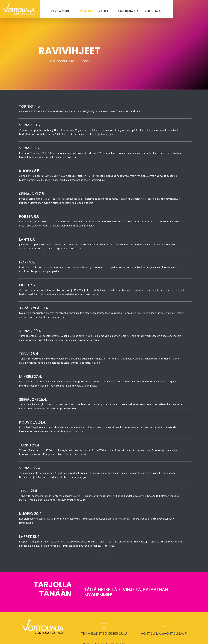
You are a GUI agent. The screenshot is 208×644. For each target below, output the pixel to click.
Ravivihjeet (85, 11)
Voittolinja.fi (154, 11)
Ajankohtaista (128, 11)
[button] (103, 558)
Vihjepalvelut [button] (60, 11)
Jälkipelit (105, 11)
